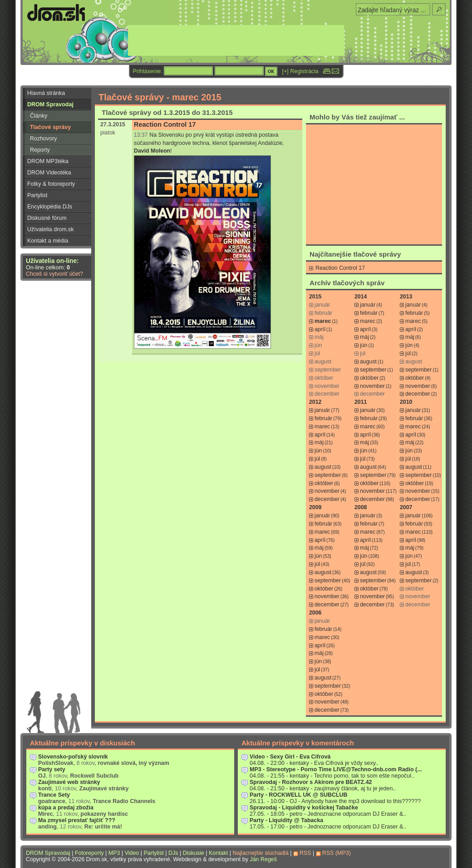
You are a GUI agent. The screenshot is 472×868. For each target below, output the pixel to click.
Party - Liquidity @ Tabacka (286, 820)
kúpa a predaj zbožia (66, 808)
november (372, 386)
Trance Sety (54, 795)
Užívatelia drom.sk (51, 229)
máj (364, 337)
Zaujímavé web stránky (69, 782)
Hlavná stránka (46, 93)
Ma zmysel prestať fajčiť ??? (77, 820)
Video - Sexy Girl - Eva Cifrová (290, 757)
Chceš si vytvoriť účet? (54, 274)
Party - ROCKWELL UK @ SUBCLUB (299, 795)
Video (132, 853)
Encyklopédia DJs (50, 207)
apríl (320, 329)
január (368, 305)
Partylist (37, 195)
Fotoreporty (89, 853)
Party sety (52, 769)
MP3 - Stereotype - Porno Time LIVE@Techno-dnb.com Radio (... (336, 769)
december (418, 394)
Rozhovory (44, 139)
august (368, 362)
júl (408, 353)
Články (39, 116)
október (369, 378)
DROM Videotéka (49, 173)
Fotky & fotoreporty (51, 184)
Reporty (40, 150)
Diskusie (194, 853)
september (373, 370)
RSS (305, 853)
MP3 (114, 853)
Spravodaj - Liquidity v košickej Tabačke (304, 808)
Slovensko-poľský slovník (73, 757)
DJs (173, 853)
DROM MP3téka (48, 161)
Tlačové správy (50, 127)
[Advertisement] (374, 184)
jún (364, 345)
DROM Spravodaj (50, 104)
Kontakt (218, 853)
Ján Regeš (263, 859)
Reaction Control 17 (165, 124)
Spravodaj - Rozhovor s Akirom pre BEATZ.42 (311, 782)
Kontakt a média (48, 241)
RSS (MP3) (337, 853)
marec (368, 321)
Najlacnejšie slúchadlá (260, 853)
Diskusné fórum (47, 218)
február (369, 313)
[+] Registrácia (300, 71)
